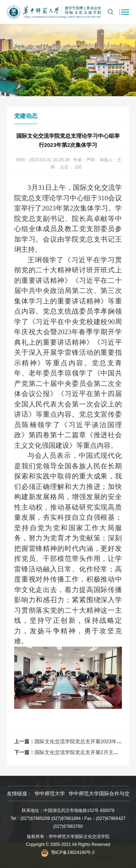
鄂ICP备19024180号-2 (73, 852)
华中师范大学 (50, 793)
